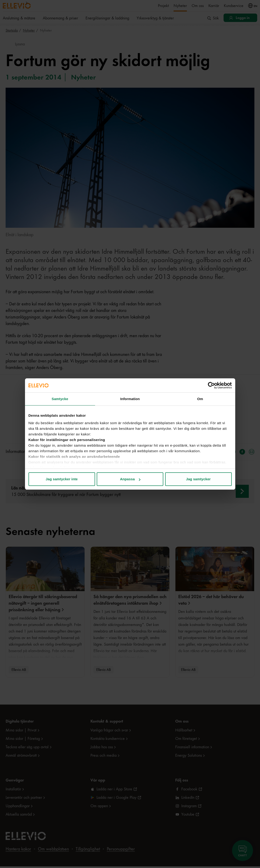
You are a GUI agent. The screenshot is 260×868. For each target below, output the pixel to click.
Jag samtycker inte (62, 479)
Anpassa (130, 479)
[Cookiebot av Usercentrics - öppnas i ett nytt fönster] (211, 385)
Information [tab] (130, 399)
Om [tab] (200, 399)
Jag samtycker (198, 479)
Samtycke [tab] (60, 399)
